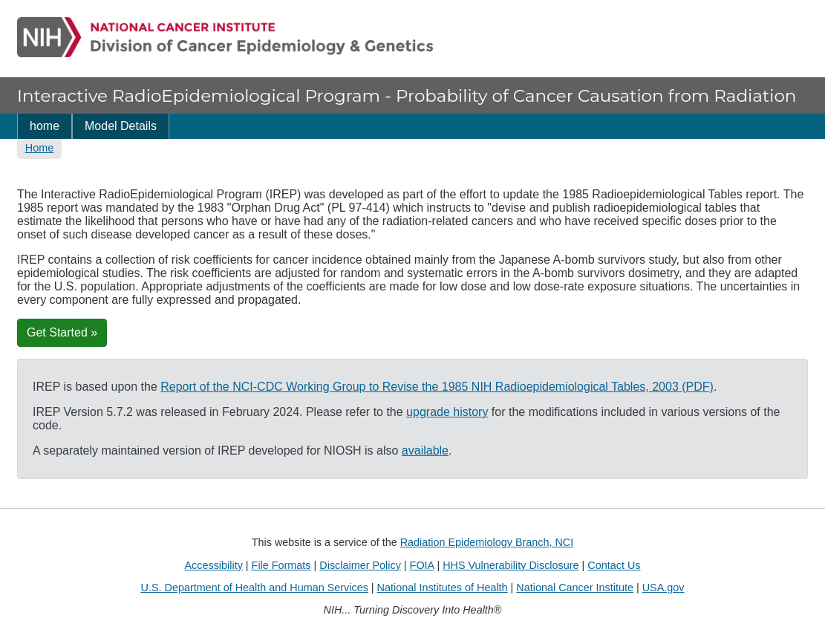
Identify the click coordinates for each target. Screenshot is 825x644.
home (45, 126)
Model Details (121, 126)
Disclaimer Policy (360, 565)
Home (39, 148)
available (425, 451)
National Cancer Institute (575, 588)
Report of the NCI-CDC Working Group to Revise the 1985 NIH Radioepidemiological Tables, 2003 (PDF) (437, 387)
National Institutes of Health (443, 588)
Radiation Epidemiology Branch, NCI (487, 542)
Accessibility (213, 565)
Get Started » (62, 332)
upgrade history (447, 412)
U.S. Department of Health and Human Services (255, 588)
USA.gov (663, 588)
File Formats (281, 565)
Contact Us (614, 565)
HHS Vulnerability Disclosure (511, 565)
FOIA (422, 565)
